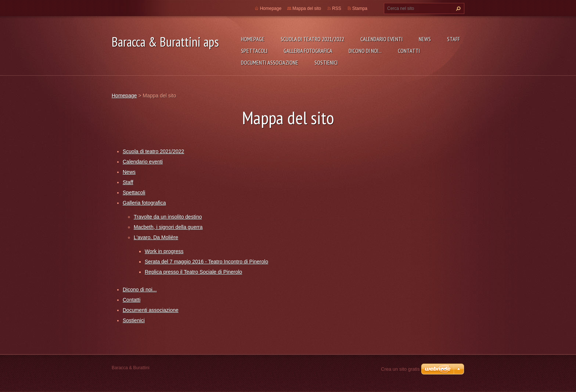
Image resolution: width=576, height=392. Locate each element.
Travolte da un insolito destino (168, 217)
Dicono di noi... (365, 51)
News (425, 39)
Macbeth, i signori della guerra (168, 227)
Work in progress (164, 251)
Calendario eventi (381, 39)
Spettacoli (254, 51)
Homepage (253, 39)
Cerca (457, 8)
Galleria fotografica (308, 51)
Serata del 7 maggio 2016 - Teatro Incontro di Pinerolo (206, 262)
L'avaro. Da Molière (156, 237)
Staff (453, 39)
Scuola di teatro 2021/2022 (312, 39)
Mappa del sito (307, 8)
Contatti (409, 51)
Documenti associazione (270, 62)
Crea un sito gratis (400, 369)
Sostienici (326, 62)
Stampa (360, 8)
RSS (337, 8)
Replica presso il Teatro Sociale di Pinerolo (193, 272)
